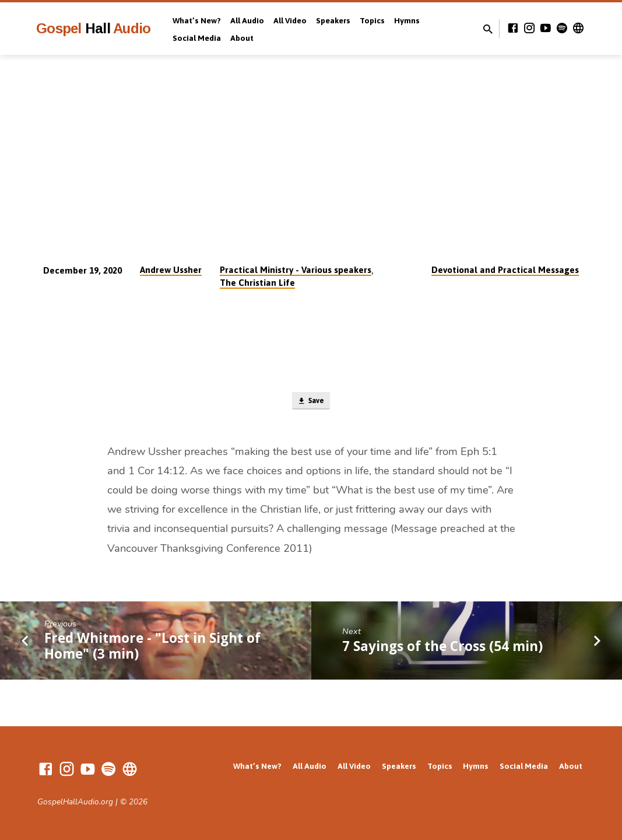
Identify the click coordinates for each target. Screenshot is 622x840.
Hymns (407, 20)
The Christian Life (257, 283)
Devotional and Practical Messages (505, 270)
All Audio (247, 20)
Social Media (197, 38)
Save (311, 402)
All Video (290, 20)
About (242, 38)
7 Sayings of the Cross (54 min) (442, 649)
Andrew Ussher (171, 270)
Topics (372, 20)
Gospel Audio (93, 28)
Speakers (333, 20)
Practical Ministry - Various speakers (296, 270)
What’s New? (197, 20)
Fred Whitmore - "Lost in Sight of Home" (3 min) (152, 649)
